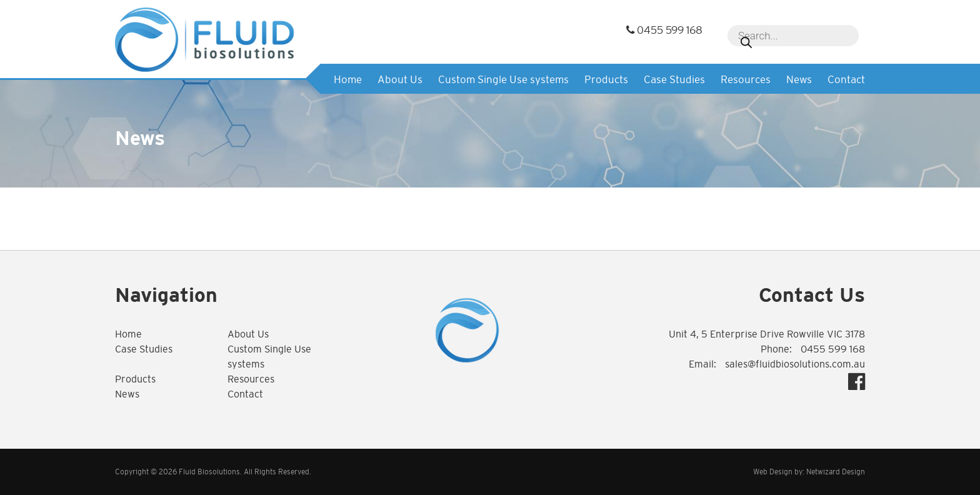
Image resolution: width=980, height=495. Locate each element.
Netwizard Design (836, 472)
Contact (846, 80)
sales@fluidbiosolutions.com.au (795, 364)
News (799, 80)
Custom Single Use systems (503, 80)
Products (606, 80)
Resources (746, 80)
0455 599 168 (664, 30)
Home (348, 80)
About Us (400, 80)
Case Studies (674, 80)
